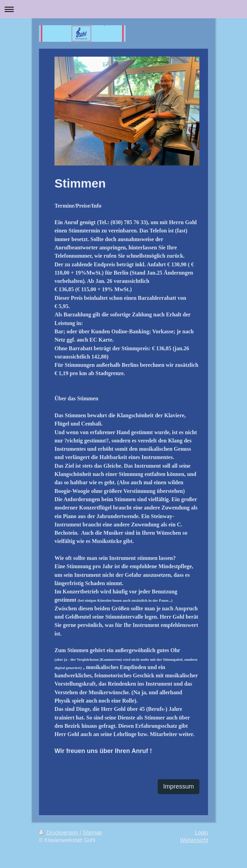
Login (201, 833)
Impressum (179, 786)
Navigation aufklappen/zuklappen (123, 9)
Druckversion (59, 833)
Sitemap (92, 833)
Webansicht (194, 840)
